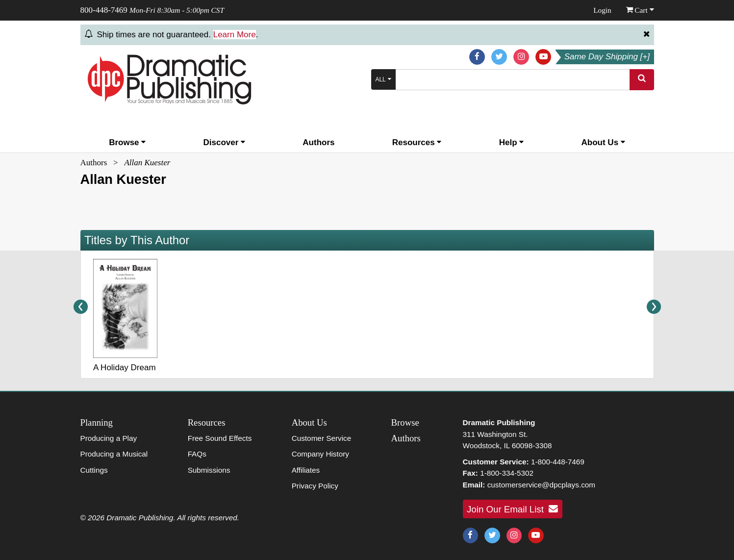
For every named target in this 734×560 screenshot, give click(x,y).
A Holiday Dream (125, 368)
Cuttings (94, 470)
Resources (417, 142)
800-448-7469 (104, 10)
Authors (318, 142)
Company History (320, 454)
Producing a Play (109, 438)
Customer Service (322, 438)
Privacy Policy (315, 486)
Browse (127, 142)
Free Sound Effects (220, 438)
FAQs (197, 454)
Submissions (209, 470)
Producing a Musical (114, 454)
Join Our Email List (512, 509)
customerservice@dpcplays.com (541, 485)
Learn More (235, 35)
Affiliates (306, 470)
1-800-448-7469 (558, 462)
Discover (225, 142)
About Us (603, 142)
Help (512, 142)
